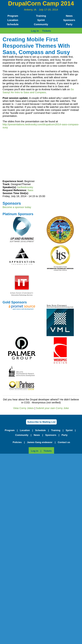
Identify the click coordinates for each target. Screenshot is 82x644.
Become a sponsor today (17, 207)
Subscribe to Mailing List (41, 422)
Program (13, 16)
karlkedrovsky (25, 187)
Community (41, 24)
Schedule (13, 24)
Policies (17, 442)
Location (13, 20)
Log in (35, 31)
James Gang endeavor (40, 442)
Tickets (46, 31)
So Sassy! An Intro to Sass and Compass (38, 91)
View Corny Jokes (23, 408)
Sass (30, 190)
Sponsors (69, 20)
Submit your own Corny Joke (52, 408)
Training (41, 16)
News (69, 16)
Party (69, 24)
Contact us (64, 442)
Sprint (41, 20)
